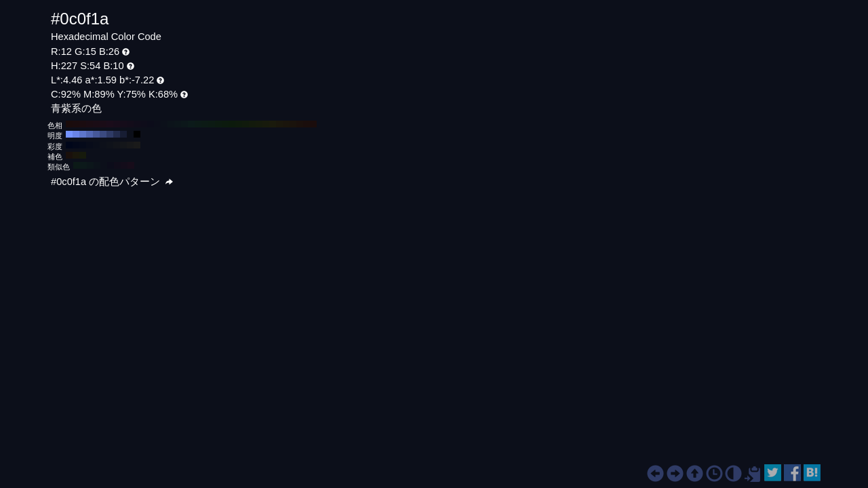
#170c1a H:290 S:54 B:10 (117, 124)
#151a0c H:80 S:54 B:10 (259, 124)
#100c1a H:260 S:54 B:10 (137, 124)
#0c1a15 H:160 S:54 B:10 (205, 124)
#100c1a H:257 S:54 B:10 (117, 165)
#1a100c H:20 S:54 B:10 (300, 124)
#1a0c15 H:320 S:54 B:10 (96, 124)
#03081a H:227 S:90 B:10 (76, 145)
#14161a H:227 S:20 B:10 (123, 145)
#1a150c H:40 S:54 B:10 (286, 124)
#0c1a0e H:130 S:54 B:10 (225, 124)
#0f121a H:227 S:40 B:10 (110, 145)
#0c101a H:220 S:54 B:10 (164, 124)
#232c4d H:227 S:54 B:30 (117, 134)
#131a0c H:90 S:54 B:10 (252, 124)
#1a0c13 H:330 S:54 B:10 (90, 124)
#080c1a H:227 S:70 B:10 (90, 145)
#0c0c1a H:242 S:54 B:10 (111, 165)
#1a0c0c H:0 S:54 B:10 (313, 124)
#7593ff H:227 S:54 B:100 (69, 134)
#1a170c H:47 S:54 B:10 (76, 155)
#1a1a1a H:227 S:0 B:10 (137, 145)
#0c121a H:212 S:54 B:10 (97, 165)
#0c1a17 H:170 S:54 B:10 (198, 124)
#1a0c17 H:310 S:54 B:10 (103, 124)
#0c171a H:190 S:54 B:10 (184, 124)
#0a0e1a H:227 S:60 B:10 (96, 145)
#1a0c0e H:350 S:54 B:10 (76, 124)
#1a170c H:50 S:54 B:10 (279, 124)
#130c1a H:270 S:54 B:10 (130, 124)
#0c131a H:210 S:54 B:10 (171, 124)
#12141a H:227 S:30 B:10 (117, 145)
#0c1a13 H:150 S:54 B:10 (212, 124)
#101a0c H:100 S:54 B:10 (245, 124)
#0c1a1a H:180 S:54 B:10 (191, 124)
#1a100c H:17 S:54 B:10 (69, 155)
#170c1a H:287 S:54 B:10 (131, 165)
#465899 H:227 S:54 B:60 (96, 134)
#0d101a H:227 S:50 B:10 (103, 145)
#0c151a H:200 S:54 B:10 (178, 124)
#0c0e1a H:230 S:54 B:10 (157, 124)
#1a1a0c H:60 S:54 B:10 (273, 124)
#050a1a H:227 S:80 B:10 (83, 145)
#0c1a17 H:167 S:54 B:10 (77, 165)
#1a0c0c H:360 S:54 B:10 (69, 124)
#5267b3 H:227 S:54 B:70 (90, 134)
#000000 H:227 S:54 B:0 (137, 134)
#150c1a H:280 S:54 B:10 (123, 124)
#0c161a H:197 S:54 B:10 (90, 165)
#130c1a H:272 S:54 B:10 (124, 165)
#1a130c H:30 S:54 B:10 (293, 124)
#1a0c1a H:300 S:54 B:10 (110, 124)
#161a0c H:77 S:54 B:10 (83, 155)
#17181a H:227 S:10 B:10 (130, 145)
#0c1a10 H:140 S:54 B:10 (218, 124)
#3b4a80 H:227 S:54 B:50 (103, 134)
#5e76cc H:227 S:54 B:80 (83, 134)
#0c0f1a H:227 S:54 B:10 (130, 134)
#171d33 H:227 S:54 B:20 (123, 134)
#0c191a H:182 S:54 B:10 (83, 165)
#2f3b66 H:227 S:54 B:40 (110, 134)
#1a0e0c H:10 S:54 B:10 (307, 124)
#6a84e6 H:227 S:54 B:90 (76, 134)
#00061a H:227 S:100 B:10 (69, 145)
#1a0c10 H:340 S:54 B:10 (83, 124)
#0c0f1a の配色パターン (112, 182)
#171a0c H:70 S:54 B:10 (266, 124)
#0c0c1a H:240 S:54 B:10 (151, 124)
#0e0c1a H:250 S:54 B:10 (144, 124)
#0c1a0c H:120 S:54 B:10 (232, 124)
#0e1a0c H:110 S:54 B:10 (239, 124)
